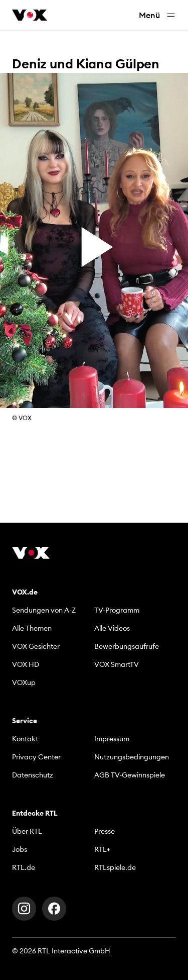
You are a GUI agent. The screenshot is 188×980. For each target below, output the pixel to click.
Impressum (112, 739)
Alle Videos (112, 628)
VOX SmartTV (117, 664)
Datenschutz (33, 775)
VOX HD (26, 664)
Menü (157, 15)
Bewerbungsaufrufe (127, 646)
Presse (105, 831)
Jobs (20, 849)
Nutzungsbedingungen (132, 757)
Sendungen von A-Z (44, 610)
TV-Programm (117, 610)
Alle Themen (32, 628)
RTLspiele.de (115, 867)
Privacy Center (36, 757)
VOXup (24, 682)
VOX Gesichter (36, 646)
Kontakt (25, 739)
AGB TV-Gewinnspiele (130, 775)
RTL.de (24, 867)
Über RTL (27, 831)
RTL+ (102, 849)
